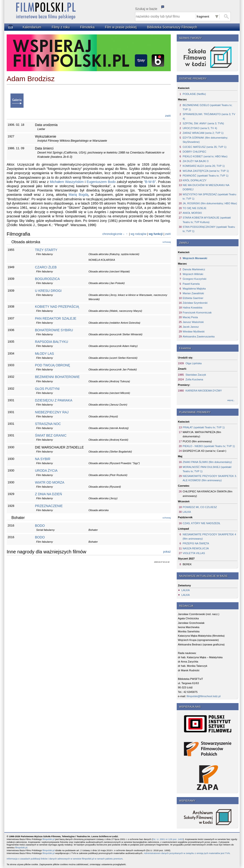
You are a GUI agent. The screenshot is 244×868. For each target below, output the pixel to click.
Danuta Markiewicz (194, 269)
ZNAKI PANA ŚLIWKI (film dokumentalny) (207, 462)
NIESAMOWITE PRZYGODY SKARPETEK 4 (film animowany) (209, 537)
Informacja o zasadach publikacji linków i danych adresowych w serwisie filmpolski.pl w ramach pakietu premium (65, 859)
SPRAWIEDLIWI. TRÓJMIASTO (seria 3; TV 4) (209, 116)
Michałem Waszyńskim (67, 182)
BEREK (187, 564)
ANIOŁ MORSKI (192, 213)
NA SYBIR (43, 459)
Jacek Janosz (191, 327)
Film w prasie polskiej (121, 27)
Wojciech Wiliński (193, 274)
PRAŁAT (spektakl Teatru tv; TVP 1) (204, 427)
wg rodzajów (139, 234)
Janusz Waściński (193, 322)
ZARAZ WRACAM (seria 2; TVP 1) (203, 133)
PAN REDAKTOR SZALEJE (56, 318)
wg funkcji (156, 234)
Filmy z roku (61, 27)
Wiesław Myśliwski (194, 331)
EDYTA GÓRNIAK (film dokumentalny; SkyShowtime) (205, 140)
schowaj (167, 242)
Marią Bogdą (78, 195)
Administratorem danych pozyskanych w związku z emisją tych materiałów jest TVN (187, 853)
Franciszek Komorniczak (197, 313)
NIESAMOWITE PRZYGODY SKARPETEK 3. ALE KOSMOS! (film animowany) (210, 478)
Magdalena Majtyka (194, 289)
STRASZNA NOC (48, 424)
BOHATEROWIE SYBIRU (54, 330)
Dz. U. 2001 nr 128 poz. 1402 (168, 839)
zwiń (168, 116)
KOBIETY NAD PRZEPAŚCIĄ (57, 307)
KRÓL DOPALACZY (195, 180)
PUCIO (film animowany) (197, 441)
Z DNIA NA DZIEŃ (49, 494)
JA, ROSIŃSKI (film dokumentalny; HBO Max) (210, 203)
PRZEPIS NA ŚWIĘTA (196, 543)
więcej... (231, 400)
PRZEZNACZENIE (49, 506)
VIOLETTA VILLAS (194, 553)
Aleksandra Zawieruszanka (199, 336)
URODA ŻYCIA (46, 471)
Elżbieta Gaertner (193, 298)
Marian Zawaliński (193, 293)
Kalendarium (32, 27)
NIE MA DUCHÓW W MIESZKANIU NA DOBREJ (206, 187)
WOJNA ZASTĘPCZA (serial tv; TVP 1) (206, 171)
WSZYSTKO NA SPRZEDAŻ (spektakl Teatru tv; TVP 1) (209, 196)
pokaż (167, 552)
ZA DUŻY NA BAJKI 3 (196, 161)
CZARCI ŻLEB (46, 267)
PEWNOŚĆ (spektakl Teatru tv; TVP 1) (205, 176)
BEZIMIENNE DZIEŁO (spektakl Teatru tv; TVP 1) (207, 107)
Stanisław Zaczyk (196, 375)
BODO (40, 526)
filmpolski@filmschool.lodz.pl (204, 696)
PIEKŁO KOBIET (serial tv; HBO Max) (205, 156)
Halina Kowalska (193, 308)
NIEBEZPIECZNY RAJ (52, 412)
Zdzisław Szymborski (195, 303)
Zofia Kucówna (194, 379)
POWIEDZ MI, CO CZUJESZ (200, 507)
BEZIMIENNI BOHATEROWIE (57, 377)
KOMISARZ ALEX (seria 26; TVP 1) (204, 166)
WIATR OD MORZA (50, 482)
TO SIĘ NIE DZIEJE (195, 208)
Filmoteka (87, 27)
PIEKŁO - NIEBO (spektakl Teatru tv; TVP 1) (209, 446)
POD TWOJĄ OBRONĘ (53, 365)
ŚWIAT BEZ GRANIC (51, 435)
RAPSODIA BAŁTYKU (51, 342)
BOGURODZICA (47, 279)
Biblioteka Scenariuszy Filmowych (172, 27)
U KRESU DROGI (48, 291)
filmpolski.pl (49, 839)
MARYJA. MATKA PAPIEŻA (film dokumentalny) (202, 434)
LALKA (187, 512)
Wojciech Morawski (195, 258)
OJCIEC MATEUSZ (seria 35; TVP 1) (205, 147)
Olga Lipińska (194, 363)
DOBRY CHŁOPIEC (195, 152)
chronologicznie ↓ (114, 234)
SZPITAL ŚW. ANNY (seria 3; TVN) (203, 123)
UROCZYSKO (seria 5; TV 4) (200, 128)
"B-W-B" (150, 182)
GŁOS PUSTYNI (47, 389)
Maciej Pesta (190, 317)
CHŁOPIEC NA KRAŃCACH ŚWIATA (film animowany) (207, 494)
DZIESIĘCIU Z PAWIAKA (54, 400)
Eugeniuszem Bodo (101, 182)
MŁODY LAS (44, 354)
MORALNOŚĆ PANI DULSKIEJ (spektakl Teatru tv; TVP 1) (207, 469)
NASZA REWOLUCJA (196, 548)
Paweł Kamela (191, 284)
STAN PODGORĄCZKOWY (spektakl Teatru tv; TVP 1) (209, 229)
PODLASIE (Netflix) (194, 94)
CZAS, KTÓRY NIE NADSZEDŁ (202, 523)
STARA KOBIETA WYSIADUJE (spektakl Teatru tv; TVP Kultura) (207, 220)
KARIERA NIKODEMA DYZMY (204, 391)
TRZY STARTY (46, 250)
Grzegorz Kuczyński (194, 279)
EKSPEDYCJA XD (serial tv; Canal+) (204, 451)
